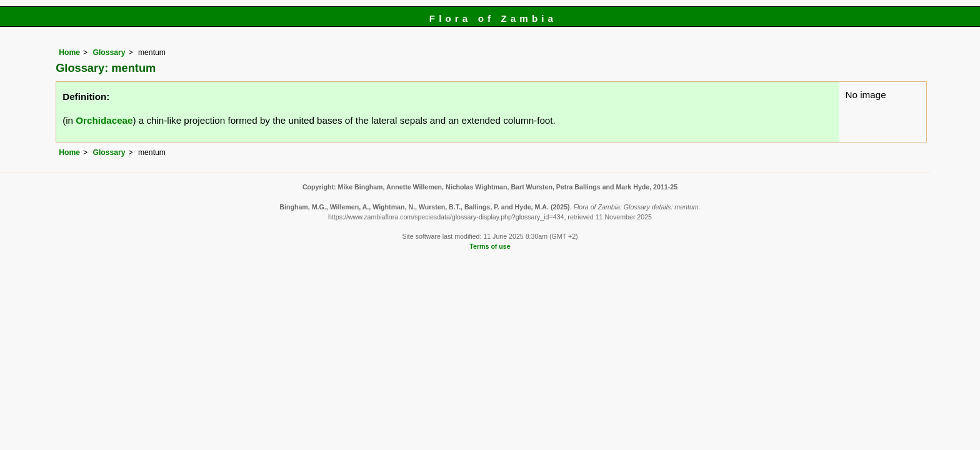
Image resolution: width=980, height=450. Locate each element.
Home (69, 52)
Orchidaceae (104, 120)
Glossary (109, 52)
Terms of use (490, 246)
